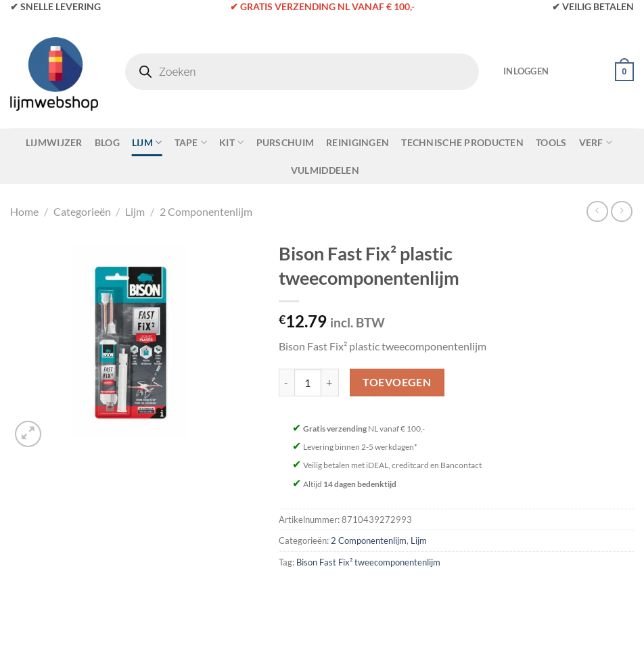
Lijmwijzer (54, 142)
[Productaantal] (308, 382)
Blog (107, 142)
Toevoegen (397, 382)
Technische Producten (462, 142)
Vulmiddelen (325, 170)
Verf (596, 142)
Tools (551, 142)
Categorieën (82, 211)
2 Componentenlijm (206, 211)
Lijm (147, 142)
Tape (191, 142)
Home (24, 211)
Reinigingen (358, 142)
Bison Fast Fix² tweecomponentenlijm (368, 562)
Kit (231, 142)
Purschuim (285, 142)
